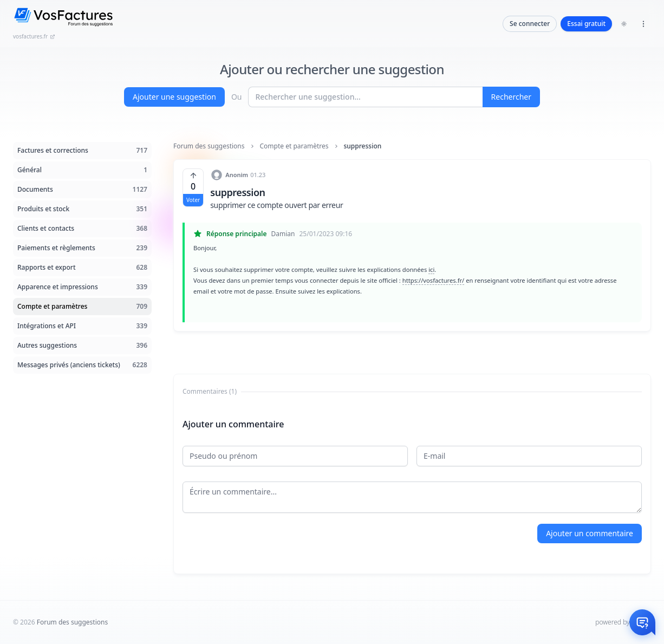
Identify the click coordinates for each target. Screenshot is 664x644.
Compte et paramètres (294, 146)
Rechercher (511, 97)
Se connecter (530, 24)
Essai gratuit (586, 24)
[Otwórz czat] (642, 622)
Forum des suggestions (209, 146)
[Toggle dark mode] (624, 24)
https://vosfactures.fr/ (434, 280)
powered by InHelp (623, 622)
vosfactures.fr (34, 36)
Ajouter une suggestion (174, 97)
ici (431, 269)
